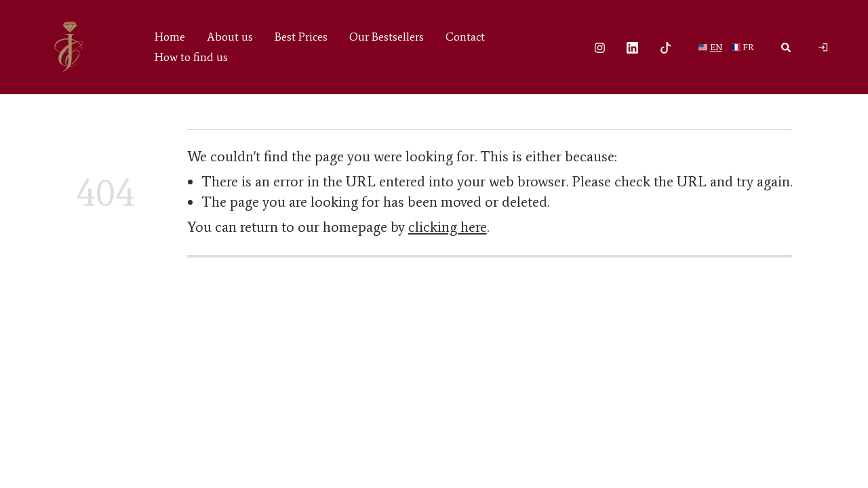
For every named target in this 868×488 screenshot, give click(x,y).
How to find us (191, 57)
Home (170, 37)
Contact (465, 37)
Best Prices (301, 37)
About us (230, 37)
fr (748, 47)
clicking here (448, 227)
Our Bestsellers (387, 37)
